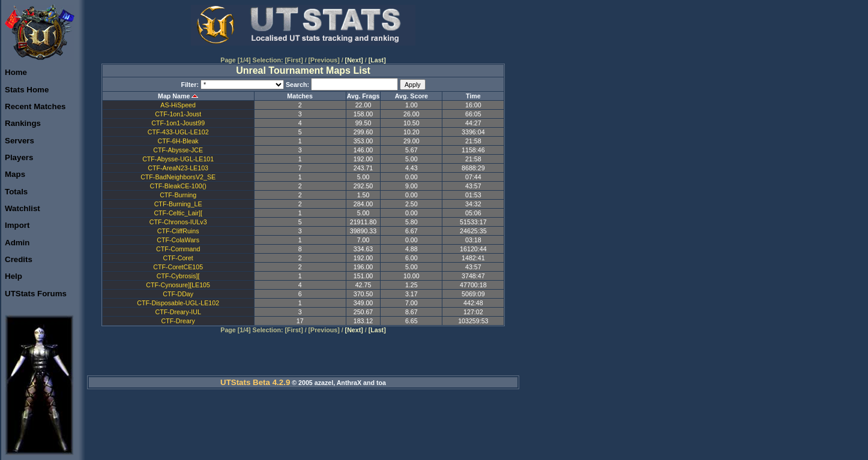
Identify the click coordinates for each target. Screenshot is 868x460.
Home (16, 72)
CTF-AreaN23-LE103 (178, 168)
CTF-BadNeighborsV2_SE (178, 177)
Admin (17, 243)
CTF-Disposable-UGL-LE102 (178, 303)
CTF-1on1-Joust (178, 114)
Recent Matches (35, 106)
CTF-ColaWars (178, 240)
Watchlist (23, 208)
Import (17, 225)
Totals (16, 192)
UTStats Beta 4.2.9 (255, 382)
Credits (19, 259)
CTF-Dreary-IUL (178, 312)
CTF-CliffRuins (178, 231)
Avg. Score (411, 96)
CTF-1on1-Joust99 (178, 123)
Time (473, 96)
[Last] (377, 60)
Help (14, 276)
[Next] (354, 60)
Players (19, 157)
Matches (300, 96)
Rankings (23, 123)
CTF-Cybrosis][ (178, 276)
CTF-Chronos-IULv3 (178, 222)
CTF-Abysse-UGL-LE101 (178, 159)
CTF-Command (178, 249)
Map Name (174, 96)
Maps (15, 174)
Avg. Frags (363, 96)
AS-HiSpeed (178, 105)
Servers (20, 141)
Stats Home (27, 90)
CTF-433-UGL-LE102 (178, 132)
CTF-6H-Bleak (178, 141)
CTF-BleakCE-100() (178, 186)
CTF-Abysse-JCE (178, 150)
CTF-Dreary (178, 321)
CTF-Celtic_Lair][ (178, 213)
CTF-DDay (178, 294)
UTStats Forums (36, 294)
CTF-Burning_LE (178, 204)
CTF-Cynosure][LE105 (178, 285)
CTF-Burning (178, 195)
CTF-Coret (178, 258)
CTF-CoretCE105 (178, 267)
